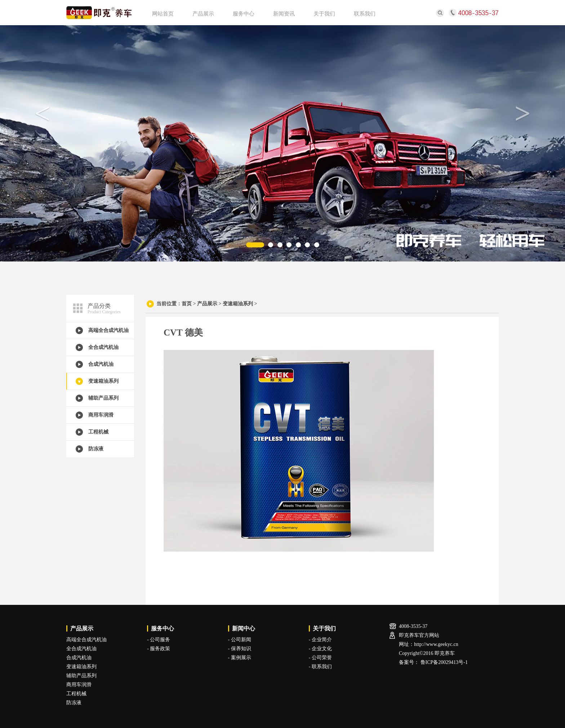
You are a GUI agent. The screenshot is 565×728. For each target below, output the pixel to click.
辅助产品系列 (103, 398)
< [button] (43, 113)
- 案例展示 (240, 658)
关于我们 (324, 14)
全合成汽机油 (103, 347)
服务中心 (244, 14)
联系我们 (365, 14)
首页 (187, 304)
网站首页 (163, 14)
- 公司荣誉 (320, 658)
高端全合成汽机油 (108, 330)
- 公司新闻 (240, 640)
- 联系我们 (320, 667)
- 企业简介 (320, 640)
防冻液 (96, 449)
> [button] (523, 113)
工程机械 (98, 432)
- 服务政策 (159, 649)
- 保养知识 (240, 649)
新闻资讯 (284, 14)
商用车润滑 (101, 415)
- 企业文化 (320, 649)
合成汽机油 (101, 364)
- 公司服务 (159, 640)
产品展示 (203, 14)
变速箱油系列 (103, 381)
